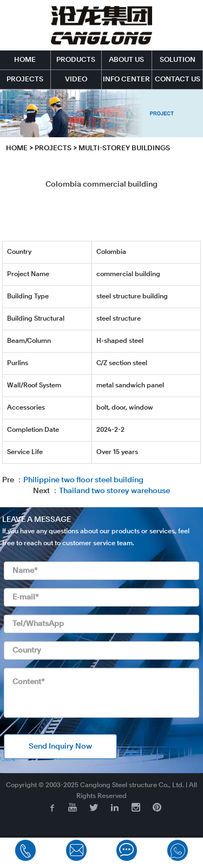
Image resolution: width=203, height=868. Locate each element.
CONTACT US (178, 79)
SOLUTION (178, 60)
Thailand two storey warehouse (114, 491)
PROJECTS (25, 79)
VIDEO (76, 79)
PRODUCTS (76, 60)
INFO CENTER (126, 79)
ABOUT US (126, 60)
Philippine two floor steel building (83, 480)
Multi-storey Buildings (124, 148)
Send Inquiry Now (60, 746)
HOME (25, 60)
